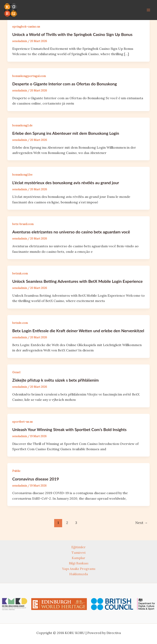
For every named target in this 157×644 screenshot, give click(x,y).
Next (141, 523)
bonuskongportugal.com (29, 76)
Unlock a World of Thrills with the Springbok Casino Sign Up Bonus (72, 34)
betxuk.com (20, 273)
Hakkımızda (79, 574)
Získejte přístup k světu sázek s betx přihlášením (56, 380)
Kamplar (78, 558)
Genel (16, 372)
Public (16, 471)
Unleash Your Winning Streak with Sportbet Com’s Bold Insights (69, 429)
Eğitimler (78, 547)
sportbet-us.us (22, 422)
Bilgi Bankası (79, 563)
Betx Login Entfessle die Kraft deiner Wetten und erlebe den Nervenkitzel (78, 331)
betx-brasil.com (23, 224)
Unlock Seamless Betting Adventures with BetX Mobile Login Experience (77, 281)
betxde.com (20, 323)
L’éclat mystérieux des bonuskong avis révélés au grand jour (66, 183)
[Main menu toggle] (148, 10)
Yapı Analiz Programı (79, 569)
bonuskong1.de (22, 125)
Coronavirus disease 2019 (36, 479)
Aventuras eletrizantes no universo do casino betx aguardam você (71, 232)
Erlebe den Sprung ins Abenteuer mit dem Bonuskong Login (66, 133)
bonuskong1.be (22, 175)
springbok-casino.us (26, 27)
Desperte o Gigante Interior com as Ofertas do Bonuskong (64, 84)
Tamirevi (78, 553)
